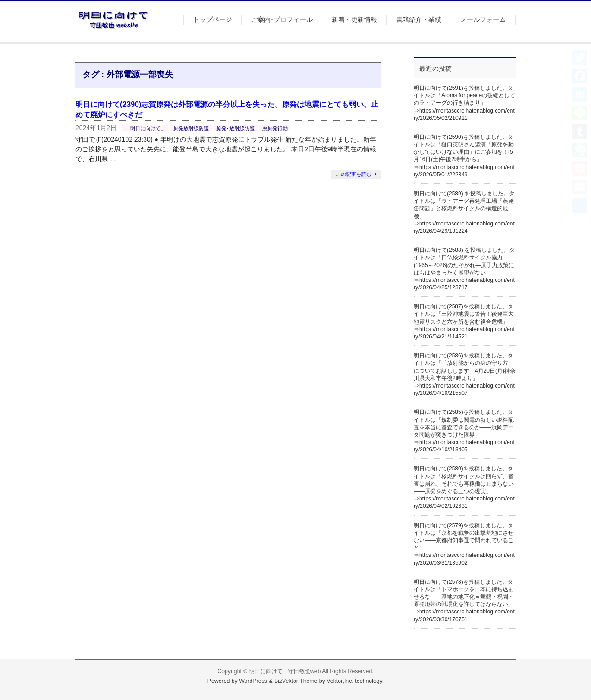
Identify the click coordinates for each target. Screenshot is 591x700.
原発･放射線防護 (236, 128)
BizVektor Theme (296, 681)
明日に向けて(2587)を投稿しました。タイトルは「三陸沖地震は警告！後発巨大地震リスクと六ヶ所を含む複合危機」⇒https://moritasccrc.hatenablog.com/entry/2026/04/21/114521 (464, 322)
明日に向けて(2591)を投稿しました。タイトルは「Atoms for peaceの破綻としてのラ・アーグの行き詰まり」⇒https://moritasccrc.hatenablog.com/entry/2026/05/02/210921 (464, 103)
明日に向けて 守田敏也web (285, 671)
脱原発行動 (275, 128)
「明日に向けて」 (145, 128)
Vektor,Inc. (340, 681)
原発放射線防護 (191, 128)
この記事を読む (354, 174)
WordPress (253, 681)
